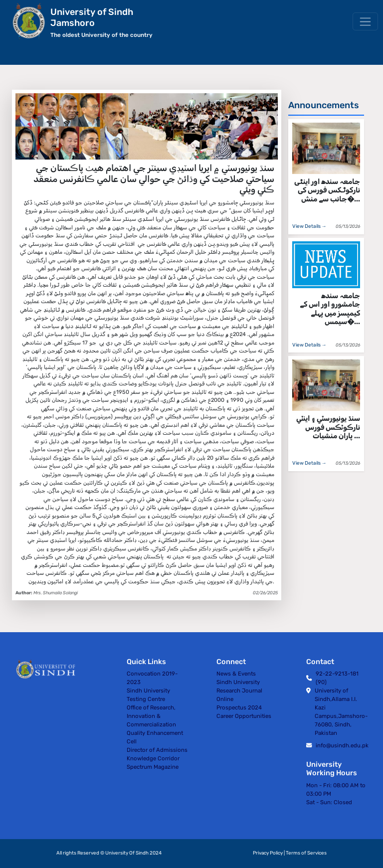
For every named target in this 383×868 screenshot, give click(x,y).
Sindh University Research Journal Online (239, 691)
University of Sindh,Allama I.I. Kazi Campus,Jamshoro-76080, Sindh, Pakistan (341, 712)
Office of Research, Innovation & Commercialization (151, 716)
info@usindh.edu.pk (342, 745)
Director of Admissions (157, 750)
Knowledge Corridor (153, 758)
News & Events (236, 674)
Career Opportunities (244, 716)
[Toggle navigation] (365, 21)
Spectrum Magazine (153, 767)
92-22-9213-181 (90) (337, 678)
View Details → (309, 226)
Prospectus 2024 (239, 707)
